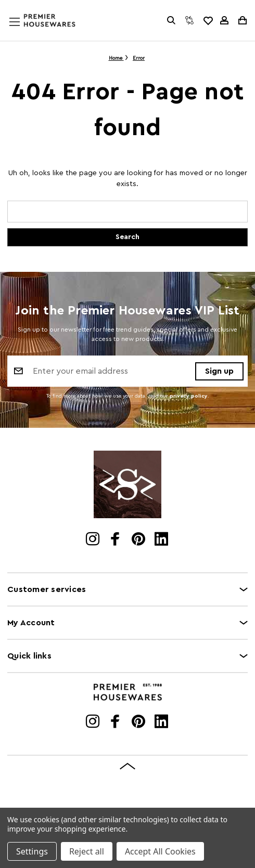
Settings (32, 851)
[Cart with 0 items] (242, 20)
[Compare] (189, 20)
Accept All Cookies (160, 851)
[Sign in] (224, 20)
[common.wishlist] (208, 20)
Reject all (87, 851)
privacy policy (189, 396)
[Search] (171, 20)
